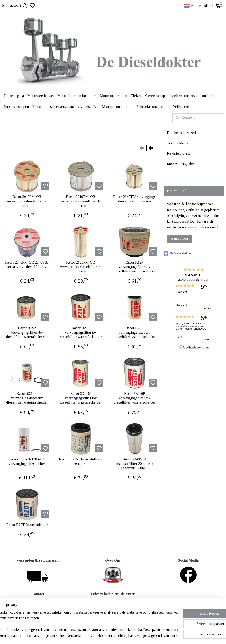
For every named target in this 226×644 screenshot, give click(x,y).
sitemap (128, 636)
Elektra (136, 96)
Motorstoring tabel (181, 164)
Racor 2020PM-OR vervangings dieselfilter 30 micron (81, 267)
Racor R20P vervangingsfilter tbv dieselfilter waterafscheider (81, 332)
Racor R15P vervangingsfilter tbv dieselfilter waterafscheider (27, 332)
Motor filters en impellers (77, 96)
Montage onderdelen (118, 107)
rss (135, 636)
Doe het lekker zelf (182, 133)
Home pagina (14, 96)
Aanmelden (179, 238)
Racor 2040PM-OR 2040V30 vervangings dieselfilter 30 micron (27, 267)
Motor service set (41, 96)
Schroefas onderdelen (153, 107)
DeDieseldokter (177, 253)
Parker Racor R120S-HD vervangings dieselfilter (27, 461)
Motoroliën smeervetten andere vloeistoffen (65, 107)
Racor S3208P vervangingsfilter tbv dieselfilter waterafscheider (27, 398)
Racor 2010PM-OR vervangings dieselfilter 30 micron (27, 201)
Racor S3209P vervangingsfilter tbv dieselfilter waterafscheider (81, 398)
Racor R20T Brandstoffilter (27, 525)
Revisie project (178, 153)
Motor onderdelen (114, 96)
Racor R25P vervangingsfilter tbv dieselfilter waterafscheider (135, 332)
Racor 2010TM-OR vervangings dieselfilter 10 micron (81, 201)
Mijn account (15, 5)
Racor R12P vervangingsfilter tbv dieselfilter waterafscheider (135, 267)
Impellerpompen (16, 107)
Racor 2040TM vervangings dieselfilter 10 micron (134, 199)
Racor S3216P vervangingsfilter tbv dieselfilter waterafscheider (135, 398)
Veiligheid (181, 107)
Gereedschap (155, 96)
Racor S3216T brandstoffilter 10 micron (81, 461)
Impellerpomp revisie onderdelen (194, 96)
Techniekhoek (178, 143)
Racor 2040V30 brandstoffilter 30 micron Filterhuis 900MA (135, 464)
